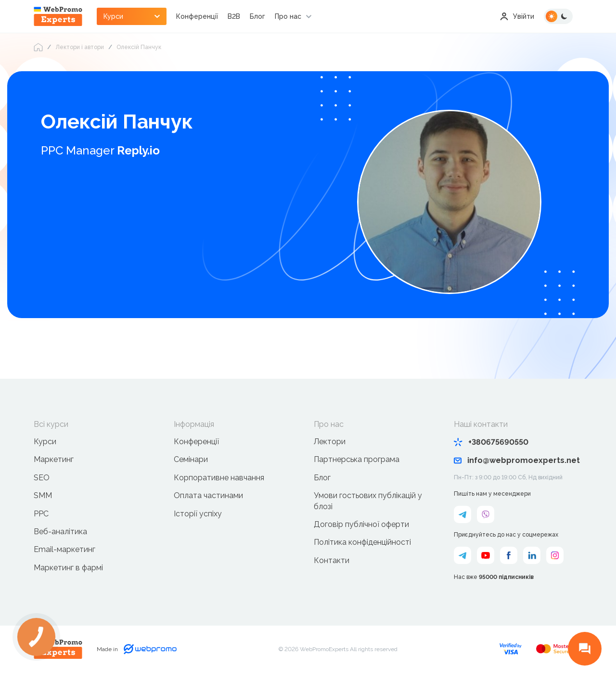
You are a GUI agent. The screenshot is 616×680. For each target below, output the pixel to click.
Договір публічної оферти (361, 524)
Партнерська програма (357, 459)
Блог (257, 16)
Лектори (330, 442)
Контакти (332, 560)
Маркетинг (54, 459)
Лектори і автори (80, 47)
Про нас (288, 16)
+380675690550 (491, 442)
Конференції (197, 16)
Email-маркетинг (64, 549)
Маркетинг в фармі (68, 568)
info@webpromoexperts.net (517, 460)
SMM (43, 495)
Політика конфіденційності (362, 542)
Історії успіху (198, 514)
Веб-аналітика (60, 532)
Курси (45, 442)
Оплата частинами (208, 495)
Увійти (517, 16)
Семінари (191, 459)
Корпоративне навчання (219, 478)
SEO (42, 478)
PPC (41, 514)
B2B (234, 16)
